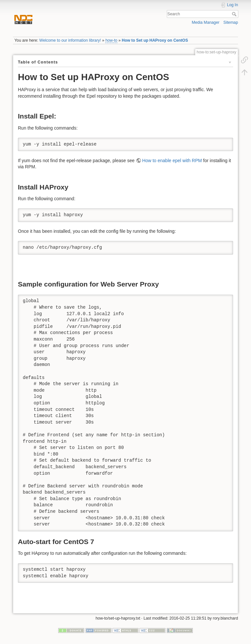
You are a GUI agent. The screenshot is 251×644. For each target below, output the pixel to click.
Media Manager (206, 22)
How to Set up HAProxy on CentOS (155, 40)
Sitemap (231, 22)
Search (235, 14)
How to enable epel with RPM (172, 161)
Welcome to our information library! (70, 40)
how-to (111, 40)
